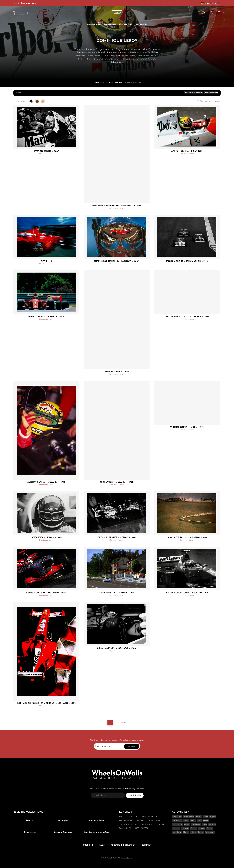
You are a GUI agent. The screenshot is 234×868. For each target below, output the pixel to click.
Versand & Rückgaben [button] (123, 845)
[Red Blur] (46, 237)
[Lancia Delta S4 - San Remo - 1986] (187, 513)
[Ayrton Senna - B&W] (46, 127)
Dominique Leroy (46, 154)
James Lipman (126, 821)
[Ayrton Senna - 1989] (117, 320)
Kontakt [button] (146, 845)
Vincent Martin (141, 828)
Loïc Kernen (125, 824)
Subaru (193, 832)
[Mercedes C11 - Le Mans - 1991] (117, 569)
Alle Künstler (116, 83)
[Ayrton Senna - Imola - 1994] (187, 403)
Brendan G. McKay (128, 817)
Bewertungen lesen (28, 3)
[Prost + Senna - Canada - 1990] (46, 292)
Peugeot (202, 828)
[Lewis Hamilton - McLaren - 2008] (46, 569)
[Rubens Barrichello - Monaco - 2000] (117, 237)
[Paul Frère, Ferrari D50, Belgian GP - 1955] (117, 154)
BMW (206, 817)
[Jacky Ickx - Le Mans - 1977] (46, 513)
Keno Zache (155, 821)
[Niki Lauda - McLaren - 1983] (117, 430)
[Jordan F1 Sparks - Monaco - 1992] (117, 513)
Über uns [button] (88, 845)
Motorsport (63, 820)
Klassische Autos (96, 820)
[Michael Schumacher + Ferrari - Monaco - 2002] (46, 652)
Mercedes (185, 828)
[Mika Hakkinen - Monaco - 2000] (117, 624)
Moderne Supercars (63, 832)
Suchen (132, 747)
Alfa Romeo (177, 817)
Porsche (30, 820)
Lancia (187, 824)
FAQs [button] (102, 845)
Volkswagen (210, 832)
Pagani (194, 828)
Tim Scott (159, 824)
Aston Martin (189, 817)
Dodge (186, 821)
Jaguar (206, 821)
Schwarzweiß (30, 832)
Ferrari (193, 821)
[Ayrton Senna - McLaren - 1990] (46, 430)
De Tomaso (177, 821)
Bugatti (213, 817)
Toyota (201, 832)
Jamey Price (141, 821)
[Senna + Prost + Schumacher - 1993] (187, 237)
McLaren (176, 828)
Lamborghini (177, 824)
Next (124, 723)
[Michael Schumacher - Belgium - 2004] (187, 569)
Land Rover (196, 824)
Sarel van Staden (143, 824)
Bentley (199, 817)
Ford (199, 821)
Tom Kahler (125, 828)
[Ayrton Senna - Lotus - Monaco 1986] (187, 292)
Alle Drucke (101, 83)
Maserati (212, 824)
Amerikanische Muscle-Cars (96, 832)
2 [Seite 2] (117, 723)
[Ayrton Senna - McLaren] (187, 127)
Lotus (205, 824)
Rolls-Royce (177, 832)
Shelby (186, 832)
